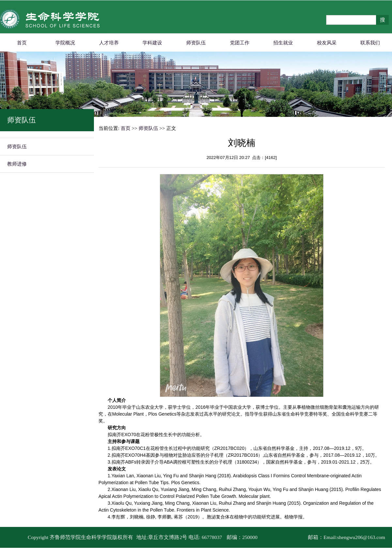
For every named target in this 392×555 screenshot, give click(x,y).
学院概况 (65, 43)
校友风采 (327, 43)
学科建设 (152, 43)
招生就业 (283, 43)
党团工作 (240, 43)
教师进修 (17, 164)
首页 (22, 43)
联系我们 (370, 43)
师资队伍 (196, 43)
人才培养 (109, 43)
